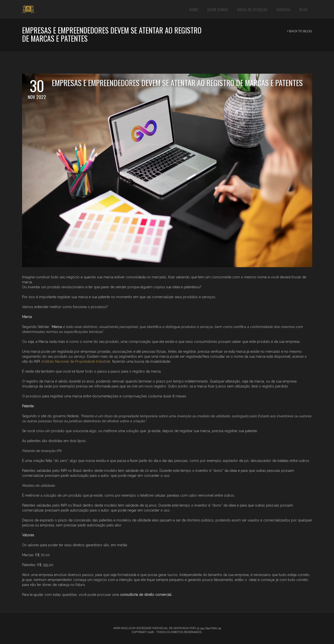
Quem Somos (218, 9)
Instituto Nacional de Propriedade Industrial (76, 361)
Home (194, 9)
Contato (283, 9)
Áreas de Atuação (252, 9)
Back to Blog (300, 31)
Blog (304, 9)
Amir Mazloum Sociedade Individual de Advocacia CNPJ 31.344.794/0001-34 (167, 628)
